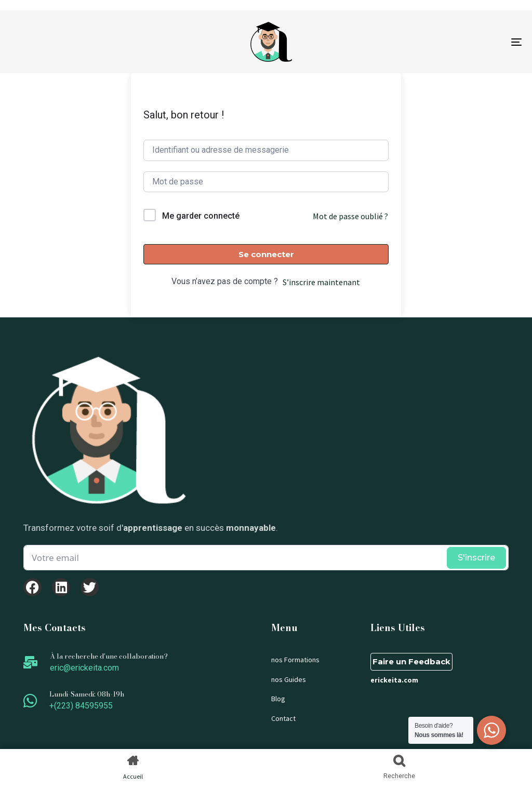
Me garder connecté (201, 216)
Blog (278, 699)
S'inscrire (476, 558)
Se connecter (266, 254)
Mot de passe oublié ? (350, 216)
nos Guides (289, 679)
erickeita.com (394, 680)
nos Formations (295, 660)
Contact (283, 718)
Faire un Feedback (411, 661)
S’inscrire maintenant (321, 282)
